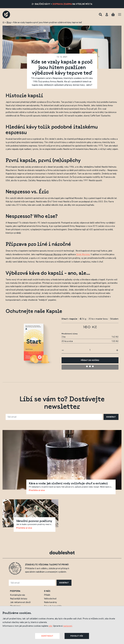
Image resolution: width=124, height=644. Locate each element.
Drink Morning (83, 255)
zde (50, 626)
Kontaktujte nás (17, 595)
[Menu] (120, 14)
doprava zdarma (62, 4)
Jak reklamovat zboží (20, 602)
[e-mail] (54, 417)
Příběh (47, 595)
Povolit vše (77, 636)
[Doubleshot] (6, 14)
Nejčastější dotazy (19, 599)
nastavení (68, 626)
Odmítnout (47, 636)
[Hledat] (100, 15)
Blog (9, 23)
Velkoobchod (50, 599)
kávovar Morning (53, 255)
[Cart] (113, 15)
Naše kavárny (50, 602)
